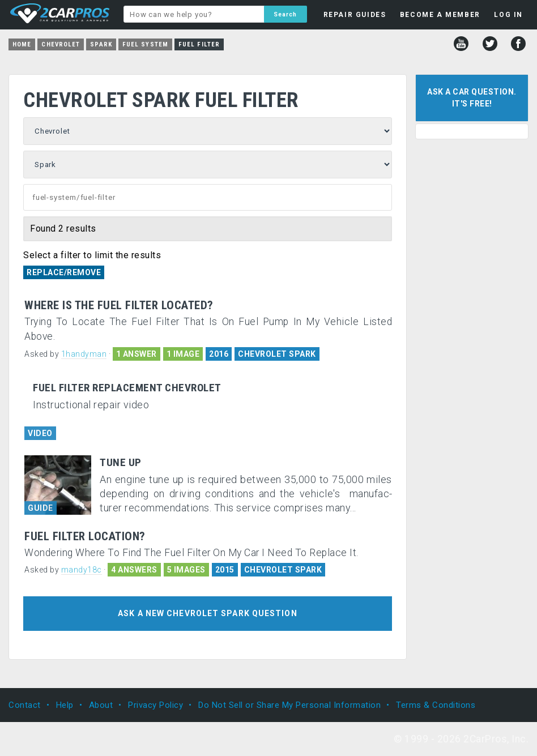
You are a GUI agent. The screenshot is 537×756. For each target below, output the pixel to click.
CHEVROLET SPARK (277, 354)
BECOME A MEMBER (440, 15)
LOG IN (508, 15)
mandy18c (82, 570)
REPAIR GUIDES (355, 15)
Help (65, 705)
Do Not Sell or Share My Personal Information (289, 705)
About (101, 705)
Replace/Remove (64, 272)
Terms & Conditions (436, 705)
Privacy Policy (155, 705)
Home (22, 44)
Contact (25, 705)
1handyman (84, 354)
